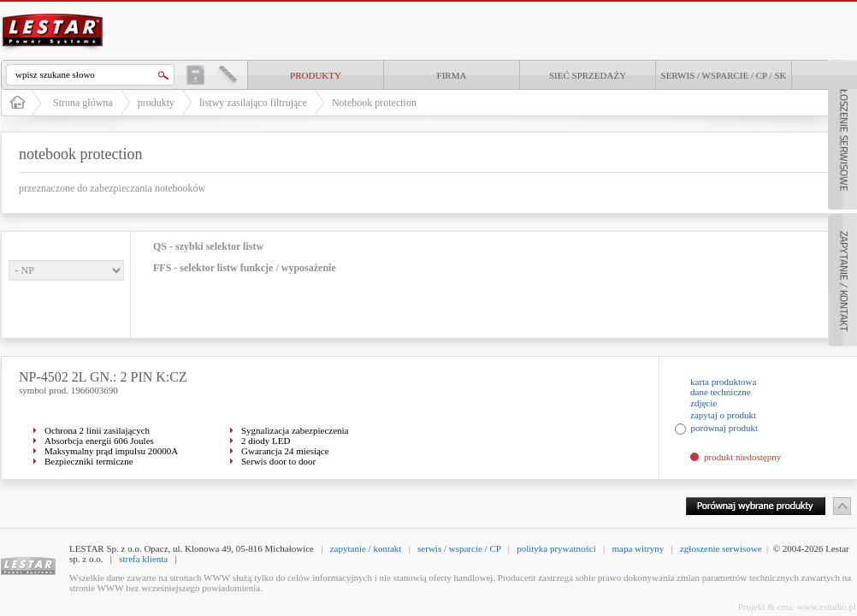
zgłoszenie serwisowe (721, 548)
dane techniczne (721, 392)
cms (785, 607)
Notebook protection (374, 103)
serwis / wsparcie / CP (459, 548)
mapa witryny (638, 548)
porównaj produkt (725, 428)
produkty (316, 75)
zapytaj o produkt (723, 415)
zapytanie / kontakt (366, 548)
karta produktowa (723, 382)
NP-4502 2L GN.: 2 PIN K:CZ (103, 377)
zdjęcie (703, 403)
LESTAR (53, 12)
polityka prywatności (556, 548)
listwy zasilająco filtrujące (253, 103)
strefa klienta (143, 559)
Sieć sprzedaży (588, 75)
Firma (452, 75)
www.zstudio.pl (827, 607)
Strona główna (83, 103)
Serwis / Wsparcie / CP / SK (724, 75)
